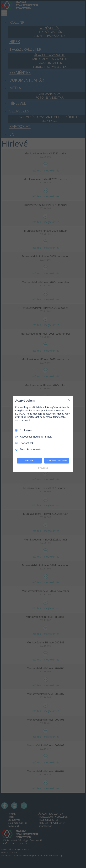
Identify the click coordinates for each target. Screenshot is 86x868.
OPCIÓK (29, 461)
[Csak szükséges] (69, 400)
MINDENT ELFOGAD (57, 461)
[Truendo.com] (43, 468)
